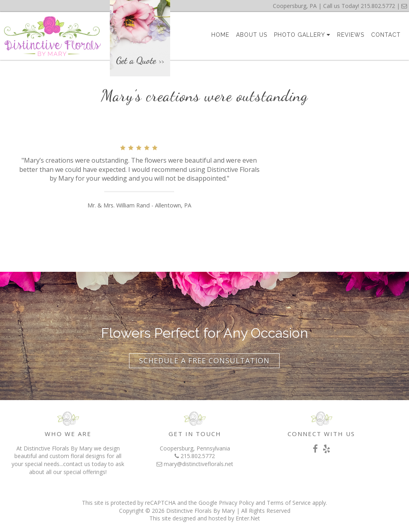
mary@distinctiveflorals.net (199, 464)
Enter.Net (248, 518)
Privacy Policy (236, 503)
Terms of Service (289, 503)
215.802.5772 (378, 6)
